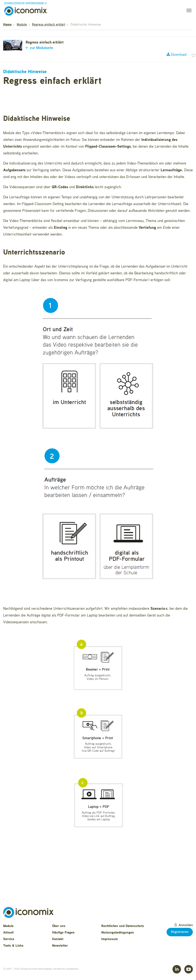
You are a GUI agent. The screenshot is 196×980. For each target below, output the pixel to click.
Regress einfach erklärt (49, 25)
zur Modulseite (39, 48)
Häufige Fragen (63, 933)
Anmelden (183, 925)
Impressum (110, 939)
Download (177, 55)
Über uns (59, 926)
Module (22, 25)
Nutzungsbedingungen (118, 933)
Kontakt (58, 939)
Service (9, 939)
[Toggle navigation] (188, 11)
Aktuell (8, 933)
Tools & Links (13, 946)
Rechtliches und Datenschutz (123, 926)
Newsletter (60, 946)
